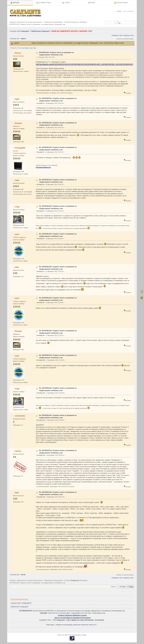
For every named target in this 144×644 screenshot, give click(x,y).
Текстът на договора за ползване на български (72, 618)
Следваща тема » (128, 35)
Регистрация (128, 11)
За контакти (99, 620)
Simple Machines (76, 635)
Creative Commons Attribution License (72, 615)
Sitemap (84, 635)
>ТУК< (90, 31)
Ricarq (18, 53)
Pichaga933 (20, 148)
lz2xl (17, 234)
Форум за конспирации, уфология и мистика (72, 625)
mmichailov (20, 416)
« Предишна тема (117, 35)
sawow (18, 451)
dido (17, 267)
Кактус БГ (93, 625)
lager (17, 99)
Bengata (83, 22)
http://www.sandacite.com (43, 167)
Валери (18, 123)
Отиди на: (114, 587)
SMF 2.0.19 (61, 635)
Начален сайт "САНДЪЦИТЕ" (21, 603)
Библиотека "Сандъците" (20, 607)
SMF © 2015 (68, 635)
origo (17, 207)
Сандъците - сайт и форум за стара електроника (75, 620)
